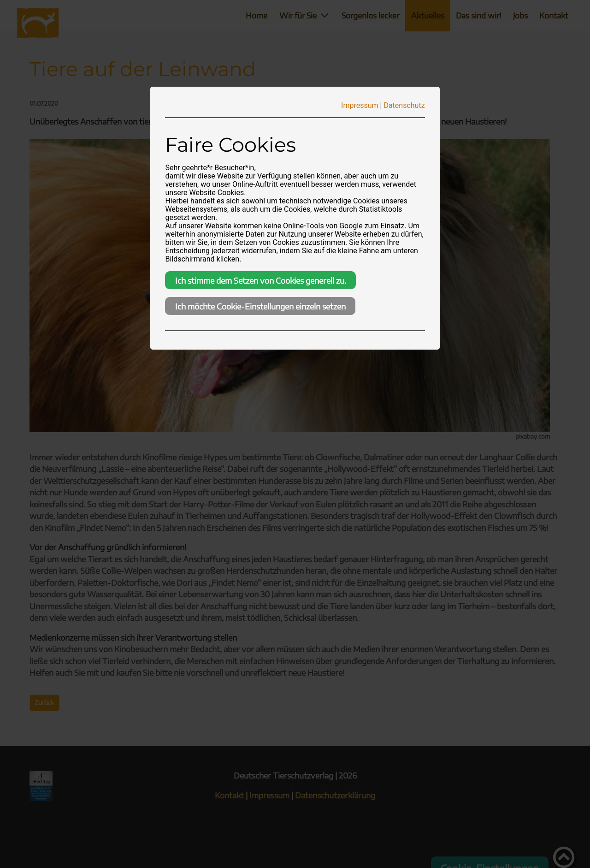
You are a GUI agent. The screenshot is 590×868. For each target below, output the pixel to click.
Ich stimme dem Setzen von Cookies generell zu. (261, 280)
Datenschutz (404, 105)
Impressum (360, 105)
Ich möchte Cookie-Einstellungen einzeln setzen (260, 306)
